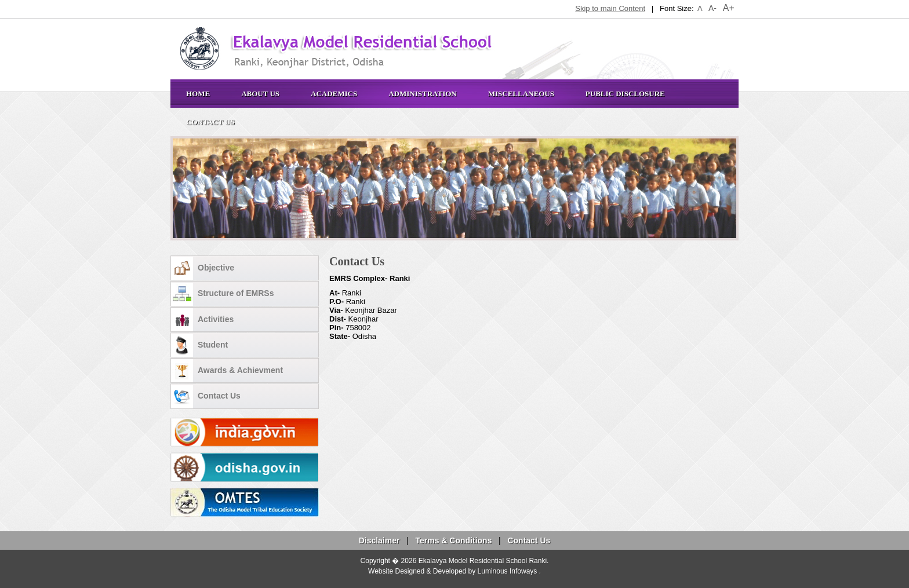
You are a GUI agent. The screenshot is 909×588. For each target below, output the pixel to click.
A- (712, 8)
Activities (202, 320)
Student (199, 345)
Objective (203, 268)
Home (198, 94)
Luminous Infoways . (509, 571)
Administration (423, 94)
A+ (729, 8)
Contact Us (210, 122)
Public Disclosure (625, 94)
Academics (334, 94)
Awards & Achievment (227, 371)
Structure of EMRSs (222, 294)
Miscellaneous (521, 94)
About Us (260, 94)
